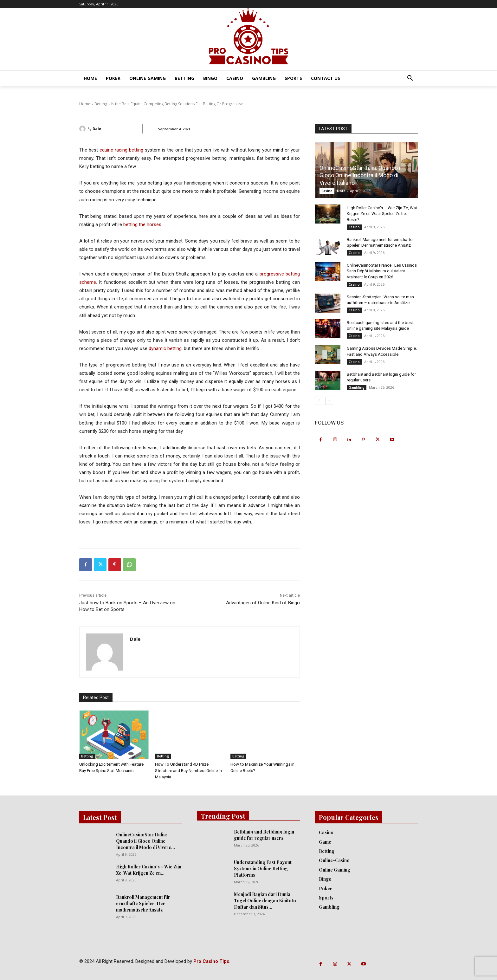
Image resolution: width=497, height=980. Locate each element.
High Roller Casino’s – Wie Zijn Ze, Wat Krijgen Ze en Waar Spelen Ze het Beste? (382, 214)
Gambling (357, 387)
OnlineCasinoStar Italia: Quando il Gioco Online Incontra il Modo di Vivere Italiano (361, 175)
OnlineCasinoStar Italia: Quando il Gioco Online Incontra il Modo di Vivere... (145, 841)
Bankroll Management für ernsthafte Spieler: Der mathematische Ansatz (143, 903)
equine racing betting (121, 150)
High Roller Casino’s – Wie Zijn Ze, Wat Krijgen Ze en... (149, 870)
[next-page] (329, 401)
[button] (410, 78)
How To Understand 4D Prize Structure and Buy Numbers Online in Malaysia (188, 771)
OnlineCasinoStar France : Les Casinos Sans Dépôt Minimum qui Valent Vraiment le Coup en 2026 (382, 271)
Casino (327, 191)
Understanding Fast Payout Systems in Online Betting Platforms (263, 869)
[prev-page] (319, 401)
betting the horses (142, 224)
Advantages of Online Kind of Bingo (263, 603)
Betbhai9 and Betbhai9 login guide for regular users (264, 835)
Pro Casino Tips (211, 961)
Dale (97, 129)
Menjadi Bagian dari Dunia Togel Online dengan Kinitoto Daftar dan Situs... (265, 901)
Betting (87, 756)
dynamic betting (165, 348)
